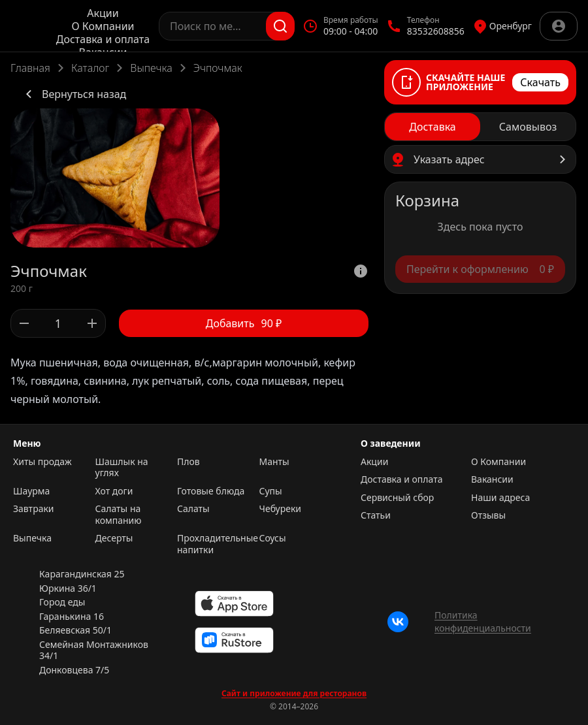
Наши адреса (500, 498)
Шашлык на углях (122, 467)
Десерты (114, 538)
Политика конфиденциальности (483, 621)
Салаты (193, 509)
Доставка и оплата (103, 39)
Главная (30, 68)
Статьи (376, 515)
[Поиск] (280, 26)
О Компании (103, 26)
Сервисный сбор (397, 498)
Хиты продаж (42, 462)
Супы (271, 491)
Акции (103, 13)
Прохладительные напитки (215, 544)
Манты (274, 462)
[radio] (433, 127)
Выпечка (151, 68)
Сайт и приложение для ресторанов (294, 694)
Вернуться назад (73, 94)
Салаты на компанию (119, 514)
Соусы (273, 538)
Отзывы (488, 515)
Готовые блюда (211, 491)
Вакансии (492, 479)
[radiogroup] (480, 127)
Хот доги (114, 491)
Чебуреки (281, 509)
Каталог (90, 68)
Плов (188, 462)
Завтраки (34, 509)
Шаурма (31, 491)
